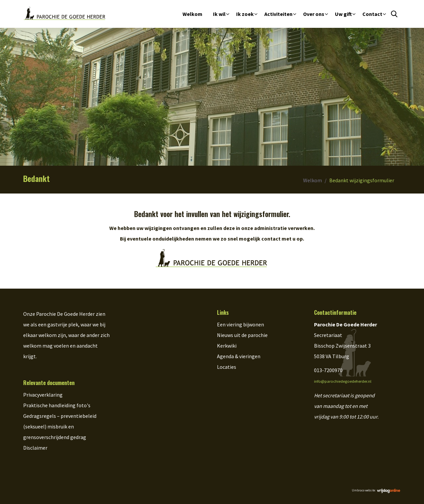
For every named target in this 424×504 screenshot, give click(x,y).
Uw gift (343, 14)
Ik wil (219, 14)
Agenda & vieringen (239, 356)
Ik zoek (245, 14)
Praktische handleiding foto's (57, 405)
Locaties (227, 367)
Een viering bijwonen (240, 324)
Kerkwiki (227, 346)
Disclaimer (35, 448)
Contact (372, 14)
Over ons (314, 14)
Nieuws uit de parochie (242, 335)
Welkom (192, 14)
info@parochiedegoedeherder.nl (343, 381)
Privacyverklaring (43, 395)
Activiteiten (278, 14)
